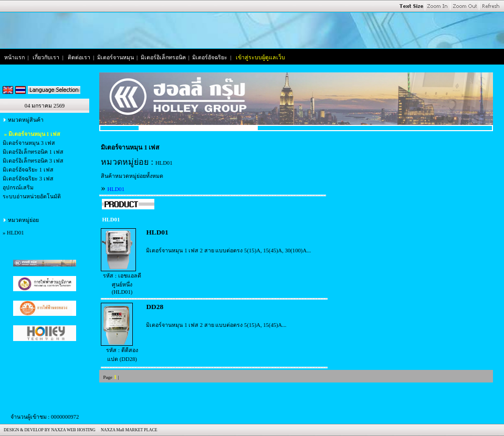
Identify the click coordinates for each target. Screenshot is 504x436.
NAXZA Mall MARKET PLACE (128, 430)
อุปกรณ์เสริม (18, 188)
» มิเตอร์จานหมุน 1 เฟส (31, 134)
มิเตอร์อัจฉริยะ (210, 57)
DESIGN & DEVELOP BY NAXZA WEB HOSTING (49, 430)
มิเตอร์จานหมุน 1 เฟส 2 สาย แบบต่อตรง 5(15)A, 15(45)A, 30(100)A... (228, 251)
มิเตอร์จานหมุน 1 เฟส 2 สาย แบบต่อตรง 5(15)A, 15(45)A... (216, 325)
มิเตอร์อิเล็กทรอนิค (163, 57)
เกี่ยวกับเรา (46, 57)
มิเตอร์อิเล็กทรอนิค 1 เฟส (33, 152)
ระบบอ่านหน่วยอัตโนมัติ (32, 196)
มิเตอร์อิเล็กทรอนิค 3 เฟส (33, 161)
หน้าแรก (14, 57)
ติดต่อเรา (79, 57)
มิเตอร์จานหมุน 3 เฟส (29, 143)
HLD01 (15, 233)
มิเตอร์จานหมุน (115, 57)
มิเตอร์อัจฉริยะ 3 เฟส (28, 179)
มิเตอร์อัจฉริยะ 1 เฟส (28, 170)
